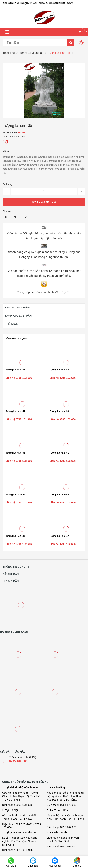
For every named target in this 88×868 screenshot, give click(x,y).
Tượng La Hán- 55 (59, 370)
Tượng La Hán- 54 (15, 411)
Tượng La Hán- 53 (59, 411)
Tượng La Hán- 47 (59, 536)
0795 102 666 (18, 761)
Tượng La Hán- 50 (15, 494)
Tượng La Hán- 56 (15, 370)
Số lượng (7, 184)
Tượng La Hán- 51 (59, 453)
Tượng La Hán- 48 (15, 536)
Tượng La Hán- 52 (15, 453)
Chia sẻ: (7, 211)
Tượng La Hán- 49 (59, 494)
